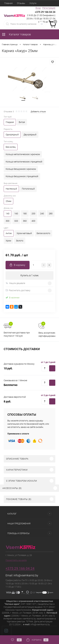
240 (42, 214)
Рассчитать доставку (18, 290)
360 (25, 221)
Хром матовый (24, 233)
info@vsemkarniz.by (26, 575)
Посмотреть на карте (16, 560)
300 (8, 221)
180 (25, 214)
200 (33, 214)
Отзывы (21, 3)
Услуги (33, 3)
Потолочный (28, 189)
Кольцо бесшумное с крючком (21, 169)
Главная (8, 3)
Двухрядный (30, 135)
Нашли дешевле (15, 283)
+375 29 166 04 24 (45, 12)
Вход (38, 8)
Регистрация (49, 8)
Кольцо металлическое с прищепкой (24, 162)
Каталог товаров (16, 34)
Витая (22, 122)
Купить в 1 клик (29, 275)
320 (16, 221)
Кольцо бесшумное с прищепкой (22, 176)
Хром (8, 241)
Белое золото (43, 233)
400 (33, 221)
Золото (20, 241)
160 (16, 214)
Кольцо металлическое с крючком (23, 154)
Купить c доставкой (52, 368)
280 (51, 214)
